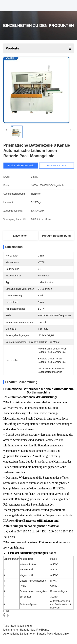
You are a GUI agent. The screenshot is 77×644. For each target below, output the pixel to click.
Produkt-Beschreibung (56, 236)
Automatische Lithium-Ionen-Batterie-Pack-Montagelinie (36, 634)
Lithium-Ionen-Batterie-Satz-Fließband (26, 630)
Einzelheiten (21, 236)
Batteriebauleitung (21, 626)
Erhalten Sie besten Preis (23, 166)
